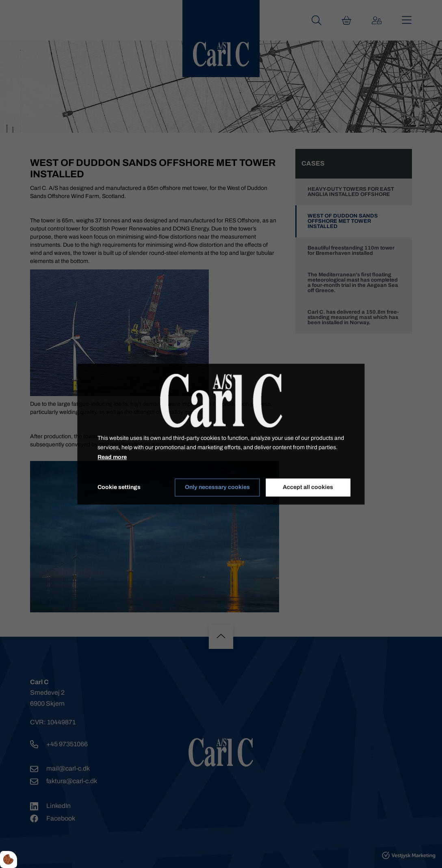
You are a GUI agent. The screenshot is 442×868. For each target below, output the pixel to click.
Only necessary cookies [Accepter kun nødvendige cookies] (217, 488)
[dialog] (221, 434)
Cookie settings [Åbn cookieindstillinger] (119, 487)
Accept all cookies (308, 488)
